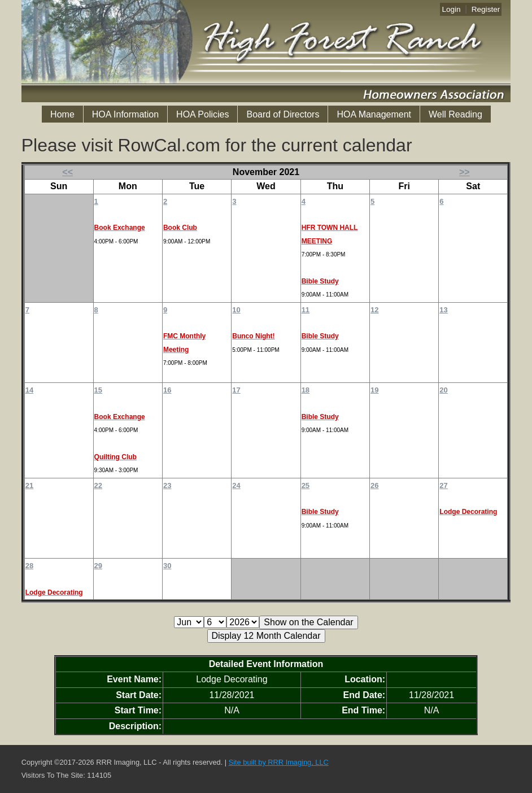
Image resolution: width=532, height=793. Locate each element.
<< (67, 172)
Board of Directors (283, 114)
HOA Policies (202, 114)
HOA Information (125, 114)
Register (486, 9)
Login (451, 9)
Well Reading (455, 114)
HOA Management (374, 114)
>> (465, 172)
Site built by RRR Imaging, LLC (279, 762)
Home (62, 114)
